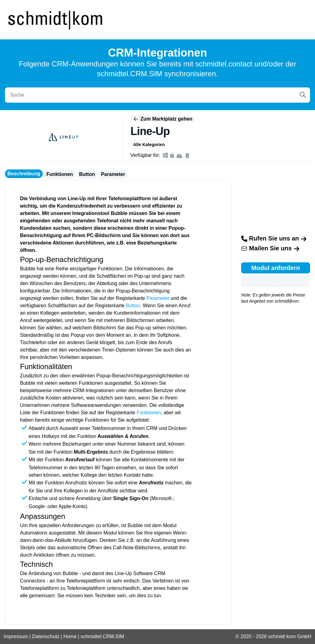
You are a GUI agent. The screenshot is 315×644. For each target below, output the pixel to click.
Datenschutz (46, 636)
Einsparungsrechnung (277, 281)
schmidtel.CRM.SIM (102, 636)
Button (87, 174)
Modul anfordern (276, 268)
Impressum (16, 636)
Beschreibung (24, 174)
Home (70, 636)
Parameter (113, 174)
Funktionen (60, 174)
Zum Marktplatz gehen (163, 119)
